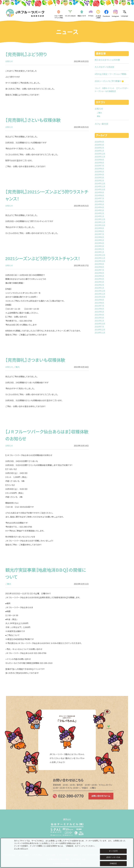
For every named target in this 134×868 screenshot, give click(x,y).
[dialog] (67, 853)
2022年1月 (99, 288)
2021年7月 (99, 306)
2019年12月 (100, 330)
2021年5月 (99, 312)
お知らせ (9, 61)
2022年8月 (99, 267)
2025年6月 (99, 169)
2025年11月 (100, 157)
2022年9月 (99, 264)
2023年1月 (99, 252)
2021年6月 (99, 309)
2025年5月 (99, 172)
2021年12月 (100, 291)
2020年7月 (99, 327)
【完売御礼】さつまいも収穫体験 (35, 360)
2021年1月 (99, 321)
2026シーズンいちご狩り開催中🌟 (109, 81)
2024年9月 (99, 193)
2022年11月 (100, 258)
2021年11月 (100, 294)
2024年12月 (100, 184)
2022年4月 (99, 279)
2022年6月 (99, 273)
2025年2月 (99, 181)
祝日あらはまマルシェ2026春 (107, 60)
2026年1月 (99, 151)
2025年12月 (100, 154)
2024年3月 (99, 210)
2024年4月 (99, 207)
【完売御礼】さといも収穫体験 (33, 120)
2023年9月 (99, 228)
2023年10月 (100, 225)
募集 (99, 116)
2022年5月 (99, 276)
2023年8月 (99, 231)
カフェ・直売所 (102, 124)
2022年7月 (99, 270)
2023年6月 (99, 237)
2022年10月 (100, 261)
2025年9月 (99, 160)
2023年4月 (99, 243)
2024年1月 (99, 216)
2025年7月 (99, 166)
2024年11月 (100, 187)
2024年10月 (100, 190)
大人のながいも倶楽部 (104, 67)
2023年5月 (99, 240)
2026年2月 (99, 148)
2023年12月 (100, 219)
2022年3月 (99, 282)
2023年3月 (99, 246)
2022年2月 (99, 285)
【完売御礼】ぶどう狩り (26, 54)
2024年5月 (99, 204)
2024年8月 (99, 196)
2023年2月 (99, 249)
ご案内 (17, 367)
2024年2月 (99, 213)
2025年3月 (99, 178)
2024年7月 (99, 198)
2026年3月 (99, 145)
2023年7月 (99, 234)
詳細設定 (113, 863)
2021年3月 (99, 318)
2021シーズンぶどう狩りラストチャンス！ (43, 259)
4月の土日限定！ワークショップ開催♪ (111, 74)
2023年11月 (100, 222)
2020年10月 (100, 324)
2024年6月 (99, 201)
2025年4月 (99, 175)
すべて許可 (113, 851)
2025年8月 (99, 163)
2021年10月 (100, 297)
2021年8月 (99, 303)
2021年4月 (99, 315)
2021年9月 (99, 300)
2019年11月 (100, 333)
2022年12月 (100, 255)
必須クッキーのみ (113, 857)
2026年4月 (99, 142)
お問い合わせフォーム (101, 796)
